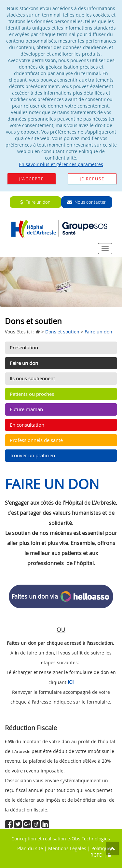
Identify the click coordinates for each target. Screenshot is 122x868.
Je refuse (92, 179)
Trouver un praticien (32, 455)
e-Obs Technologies (89, 839)
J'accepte (32, 179)
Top (112, 849)
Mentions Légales (67, 848)
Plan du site (30, 848)
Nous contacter (87, 202)
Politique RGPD (101, 852)
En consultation (27, 425)
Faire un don (35, 202)
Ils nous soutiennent (32, 378)
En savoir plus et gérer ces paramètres (61, 164)
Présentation (24, 347)
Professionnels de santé (36, 440)
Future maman (26, 409)
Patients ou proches (32, 394)
